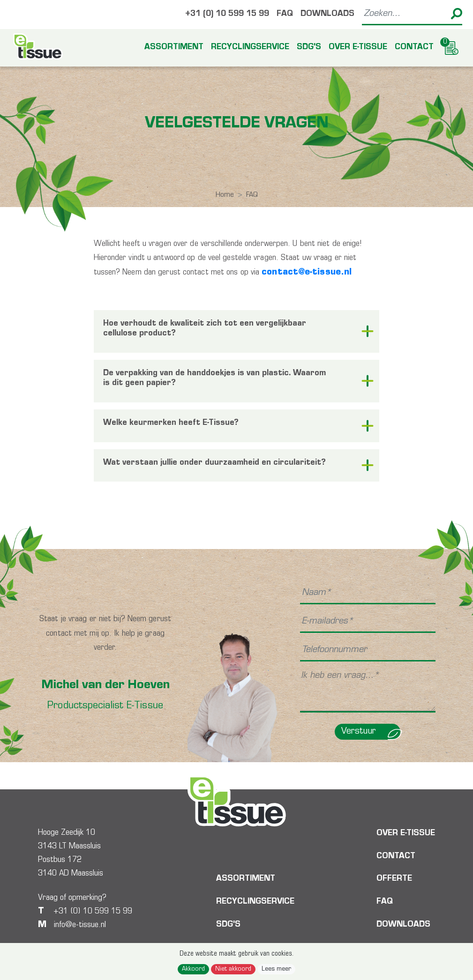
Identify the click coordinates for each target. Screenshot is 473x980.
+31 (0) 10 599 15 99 (227, 15)
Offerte (394, 879)
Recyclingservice (250, 48)
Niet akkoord (233, 969)
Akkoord (193, 969)
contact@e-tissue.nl (307, 272)
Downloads (327, 15)
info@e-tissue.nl (80, 925)
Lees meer (276, 969)
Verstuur (371, 732)
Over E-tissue (358, 48)
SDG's (309, 48)
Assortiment (174, 48)
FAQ (285, 15)
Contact (414, 48)
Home (225, 195)
